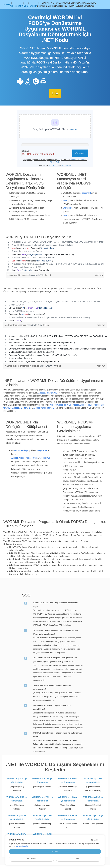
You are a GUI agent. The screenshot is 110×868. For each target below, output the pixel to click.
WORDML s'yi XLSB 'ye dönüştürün (17, 817)
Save (65, 200)
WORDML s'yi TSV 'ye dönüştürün (42, 799)
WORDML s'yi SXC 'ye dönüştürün (17, 799)
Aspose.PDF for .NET (22, 408)
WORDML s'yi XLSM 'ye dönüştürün (42, 817)
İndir (55, 93)
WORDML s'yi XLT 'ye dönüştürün (93, 817)
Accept (55, 852)
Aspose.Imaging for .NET (44, 408)
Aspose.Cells (32, 458)
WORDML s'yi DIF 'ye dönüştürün (42, 780)
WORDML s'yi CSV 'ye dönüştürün (17, 780)
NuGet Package (21, 450)
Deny (78, 859)
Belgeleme (42, 450)
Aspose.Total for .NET (48, 393)
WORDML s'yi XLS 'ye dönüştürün (93, 799)
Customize (32, 859)
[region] (55, 256)
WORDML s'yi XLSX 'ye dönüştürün (68, 817)
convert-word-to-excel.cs (18, 275)
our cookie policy (22, 846)
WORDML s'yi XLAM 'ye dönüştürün (68, 799)
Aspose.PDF (45, 458)
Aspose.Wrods (18, 458)
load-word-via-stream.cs (16, 325)
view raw (99, 275)
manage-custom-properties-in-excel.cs (22, 366)
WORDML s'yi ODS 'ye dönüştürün (93, 780)
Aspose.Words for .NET (61, 405)
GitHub (48, 275)
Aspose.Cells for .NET (82, 405)
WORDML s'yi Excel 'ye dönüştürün (68, 780)
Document (86, 193)
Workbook (67, 208)
